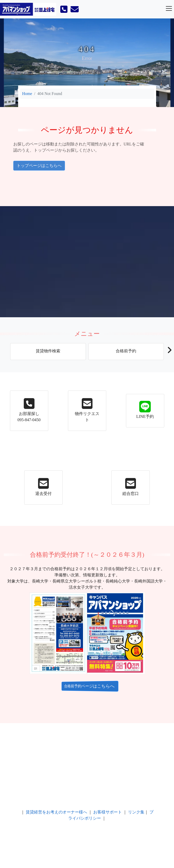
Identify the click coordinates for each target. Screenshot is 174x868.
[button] (169, 352)
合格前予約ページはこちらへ (86, 686)
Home (27, 94)
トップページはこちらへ (29, 166)
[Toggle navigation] (169, 8)
